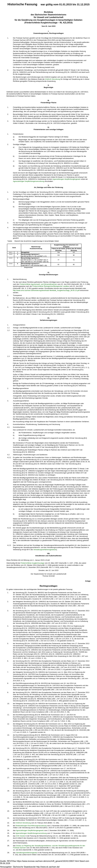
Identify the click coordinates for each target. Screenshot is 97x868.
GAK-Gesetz (21, 836)
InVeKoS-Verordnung (53, 79)
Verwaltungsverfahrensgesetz (27, 853)
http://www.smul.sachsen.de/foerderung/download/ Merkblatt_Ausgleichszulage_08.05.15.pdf (46, 290)
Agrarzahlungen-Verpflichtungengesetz (66, 179)
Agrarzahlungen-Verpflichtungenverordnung (29, 181)
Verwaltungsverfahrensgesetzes (45, 550)
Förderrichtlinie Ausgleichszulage (32, 563)
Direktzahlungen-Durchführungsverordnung (31, 826)
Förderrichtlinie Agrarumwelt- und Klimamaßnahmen (38, 284)
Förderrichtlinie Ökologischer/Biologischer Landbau (51, 286)
